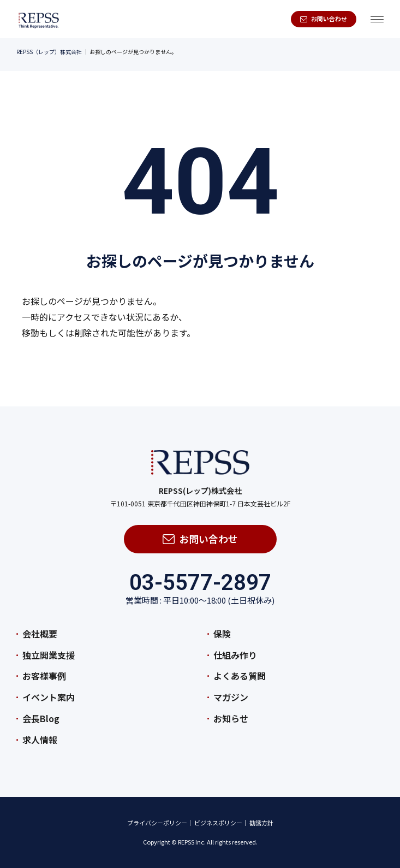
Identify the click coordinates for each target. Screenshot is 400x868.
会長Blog (41, 718)
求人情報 (40, 740)
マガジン (231, 697)
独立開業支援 (49, 655)
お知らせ (231, 718)
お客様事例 (44, 676)
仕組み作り (235, 655)
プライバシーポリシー (157, 823)
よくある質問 (240, 676)
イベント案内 (49, 697)
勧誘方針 (261, 823)
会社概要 (40, 634)
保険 (222, 634)
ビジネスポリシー (218, 823)
